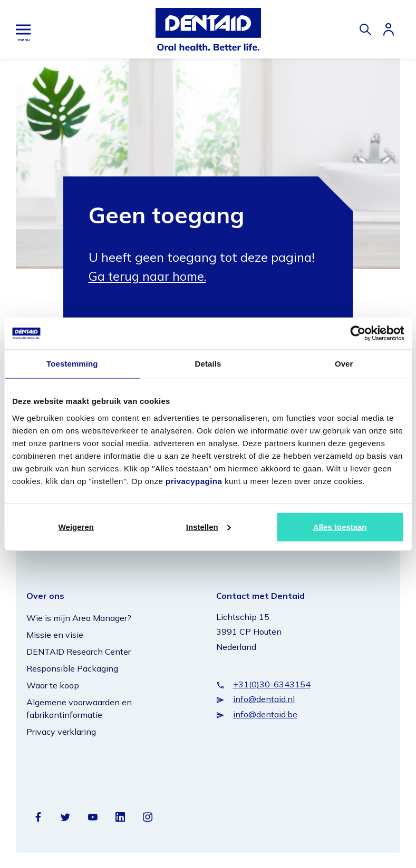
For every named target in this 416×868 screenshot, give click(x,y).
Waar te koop (53, 685)
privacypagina (194, 481)
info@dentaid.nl (264, 699)
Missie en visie (55, 634)
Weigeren (76, 526)
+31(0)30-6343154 (272, 684)
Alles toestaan (340, 526)
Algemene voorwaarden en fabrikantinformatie (79, 708)
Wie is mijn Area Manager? (79, 617)
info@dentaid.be (265, 714)
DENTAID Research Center (79, 651)
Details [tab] (208, 364)
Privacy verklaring (61, 731)
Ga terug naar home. (149, 276)
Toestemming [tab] (72, 364)
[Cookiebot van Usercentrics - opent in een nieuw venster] (358, 333)
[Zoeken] (365, 29)
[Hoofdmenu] (23, 29)
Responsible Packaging (72, 668)
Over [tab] (344, 364)
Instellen (209, 526)
